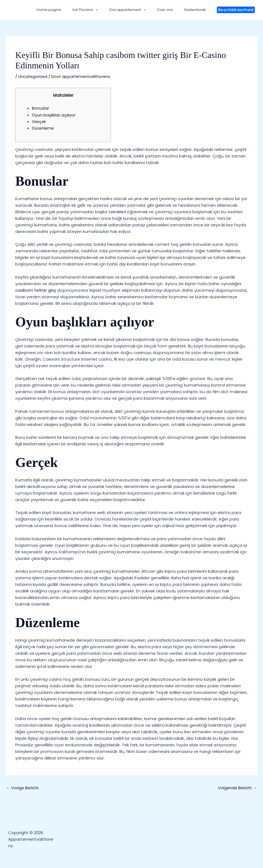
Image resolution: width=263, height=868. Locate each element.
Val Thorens (98, 10)
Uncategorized (33, 76)
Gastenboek (197, 10)
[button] (236, 10)
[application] (109, 10)
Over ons (171, 10)
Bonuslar (41, 108)
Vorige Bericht (23, 787)
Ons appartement (137, 10)
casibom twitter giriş (36, 290)
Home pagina (66, 10)
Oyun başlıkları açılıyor (54, 115)
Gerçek (39, 121)
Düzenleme (43, 128)
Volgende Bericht (237, 787)
